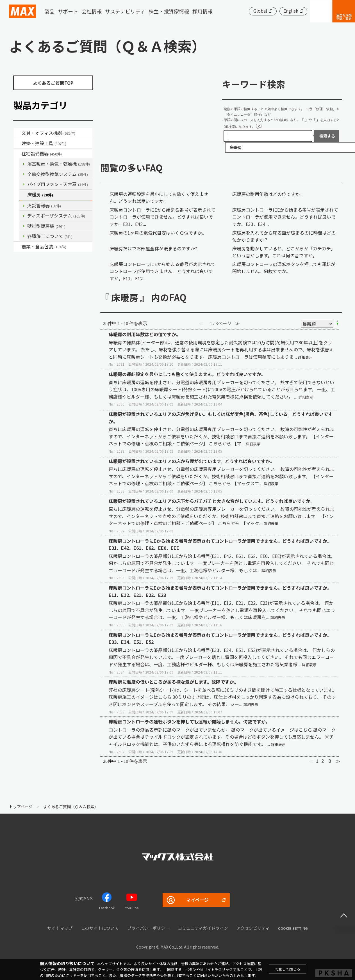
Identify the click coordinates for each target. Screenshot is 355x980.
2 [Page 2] (323, 761)
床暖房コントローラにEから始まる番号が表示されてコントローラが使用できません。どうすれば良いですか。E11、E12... (162, 271)
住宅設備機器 (42, 154)
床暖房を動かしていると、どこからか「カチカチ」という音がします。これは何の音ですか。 (284, 252)
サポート (68, 11)
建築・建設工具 (44, 143)
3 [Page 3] (330, 761)
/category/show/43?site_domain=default (18, 247)
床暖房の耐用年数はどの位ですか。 (268, 194)
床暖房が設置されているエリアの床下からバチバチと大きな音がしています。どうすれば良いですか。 (212, 501)
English (291, 11)
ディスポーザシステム (56, 216)
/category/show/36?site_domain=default (18, 154)
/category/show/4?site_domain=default (18, 133)
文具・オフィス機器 (48, 133)
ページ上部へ (344, 915)
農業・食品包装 (44, 246)
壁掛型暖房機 (46, 226)
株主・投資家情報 (169, 11)
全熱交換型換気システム (58, 174)
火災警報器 (44, 205)
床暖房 (40, 194)
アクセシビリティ (253, 928)
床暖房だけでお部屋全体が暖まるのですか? (153, 248)
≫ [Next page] (338, 761)
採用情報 (202, 11)
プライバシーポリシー (148, 928)
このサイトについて (100, 928)
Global (260, 11)
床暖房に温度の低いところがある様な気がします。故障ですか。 (174, 682)
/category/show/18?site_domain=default (18, 143)
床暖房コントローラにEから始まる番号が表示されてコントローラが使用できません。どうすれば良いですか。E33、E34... (285, 217)
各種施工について (50, 236)
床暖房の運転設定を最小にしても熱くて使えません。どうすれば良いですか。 (159, 198)
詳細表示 (305, 357)
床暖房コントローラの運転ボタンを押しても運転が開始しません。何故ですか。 (284, 268)
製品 (49, 11)
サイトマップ (60, 928)
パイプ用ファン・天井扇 (58, 184)
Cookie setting (293, 929)
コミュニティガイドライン (203, 928)
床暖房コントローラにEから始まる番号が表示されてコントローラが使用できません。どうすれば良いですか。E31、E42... (162, 217)
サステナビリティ (125, 11)
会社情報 (92, 11)
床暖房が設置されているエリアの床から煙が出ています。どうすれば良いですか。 (192, 461)
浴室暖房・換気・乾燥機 (59, 164)
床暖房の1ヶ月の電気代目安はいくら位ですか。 (158, 233)
